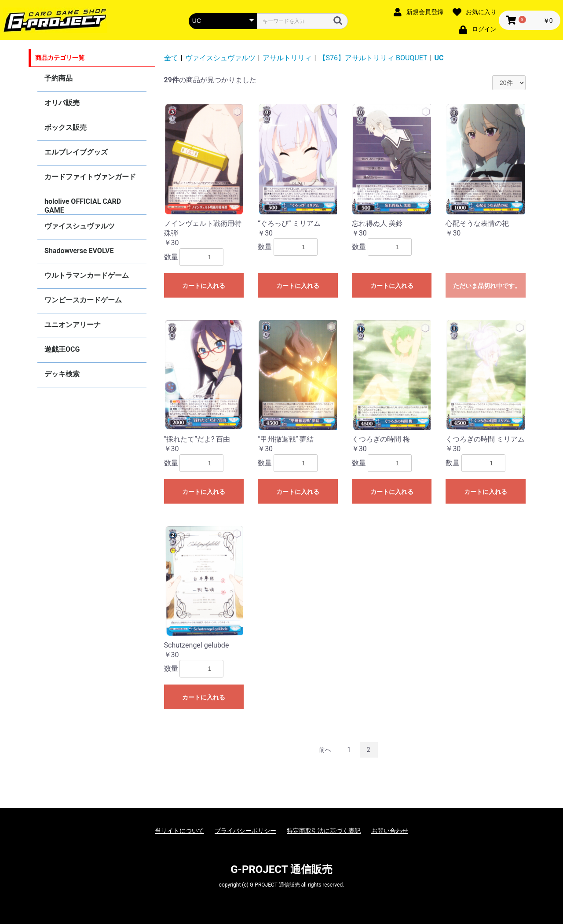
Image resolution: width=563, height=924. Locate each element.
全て (171, 58)
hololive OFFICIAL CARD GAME (83, 206)
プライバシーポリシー (245, 831)
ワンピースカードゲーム (83, 300)
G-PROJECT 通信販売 (281, 869)
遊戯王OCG (62, 349)
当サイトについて (179, 831)
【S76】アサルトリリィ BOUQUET (373, 58)
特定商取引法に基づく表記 (324, 831)
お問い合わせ (390, 831)
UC (439, 58)
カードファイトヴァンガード (90, 177)
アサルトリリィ (287, 58)
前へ (325, 750)
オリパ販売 (62, 103)
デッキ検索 (62, 374)
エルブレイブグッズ (76, 152)
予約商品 (58, 78)
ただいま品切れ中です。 (487, 286)
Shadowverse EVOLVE (79, 251)
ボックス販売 (66, 127)
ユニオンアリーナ (73, 325)
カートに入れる (204, 286)
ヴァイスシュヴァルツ (80, 226)
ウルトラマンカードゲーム (87, 275)
